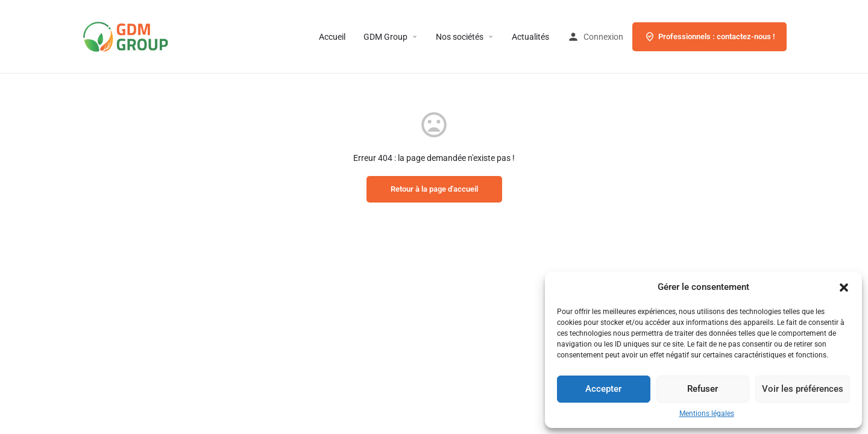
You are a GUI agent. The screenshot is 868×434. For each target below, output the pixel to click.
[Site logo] (145, 36)
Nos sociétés (460, 37)
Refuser (703, 389)
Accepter (603, 389)
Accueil (332, 37)
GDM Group (385, 37)
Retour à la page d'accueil (434, 189)
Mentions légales (707, 414)
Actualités (530, 37)
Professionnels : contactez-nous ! (709, 37)
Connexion (603, 37)
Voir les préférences (803, 389)
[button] (844, 288)
